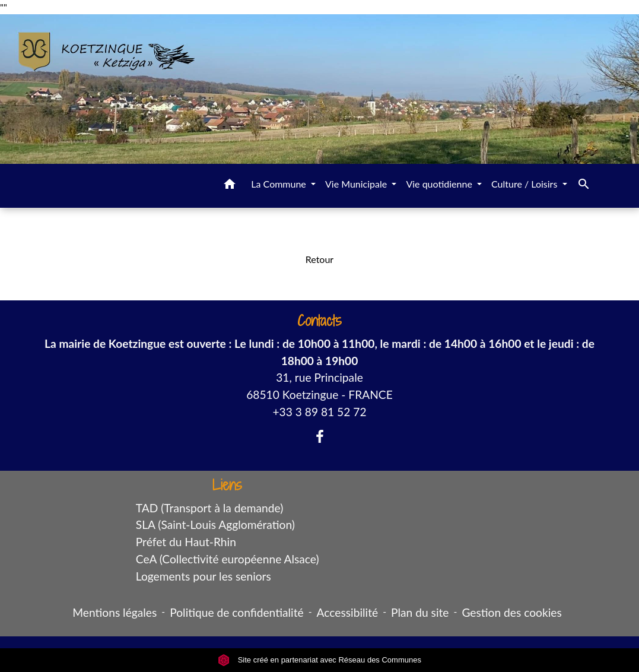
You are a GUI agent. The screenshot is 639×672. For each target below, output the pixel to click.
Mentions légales (115, 612)
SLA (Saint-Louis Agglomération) (215, 524)
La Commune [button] (280, 184)
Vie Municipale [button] (357, 184)
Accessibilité (348, 612)
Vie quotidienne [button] (440, 184)
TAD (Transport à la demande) (210, 508)
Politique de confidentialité (236, 612)
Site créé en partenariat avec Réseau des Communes (319, 660)
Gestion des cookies (511, 612)
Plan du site (420, 612)
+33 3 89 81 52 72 (319, 412)
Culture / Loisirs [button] (525, 184)
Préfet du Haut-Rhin (186, 542)
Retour (319, 259)
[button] (230, 186)
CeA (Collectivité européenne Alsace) (228, 559)
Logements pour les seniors (204, 576)
